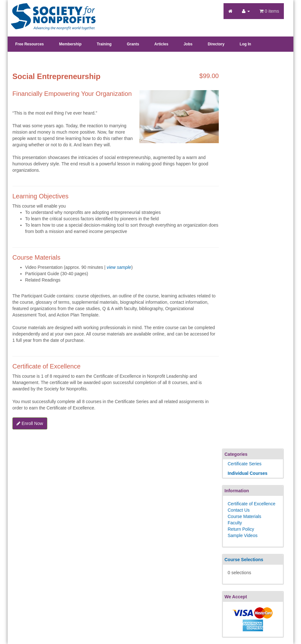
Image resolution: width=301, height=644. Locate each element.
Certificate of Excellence (251, 504)
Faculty (235, 523)
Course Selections (244, 560)
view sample (119, 267)
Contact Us (239, 510)
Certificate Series (245, 464)
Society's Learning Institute (50, 11)
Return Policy (241, 529)
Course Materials (244, 516)
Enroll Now (30, 423)
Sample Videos (243, 535)
